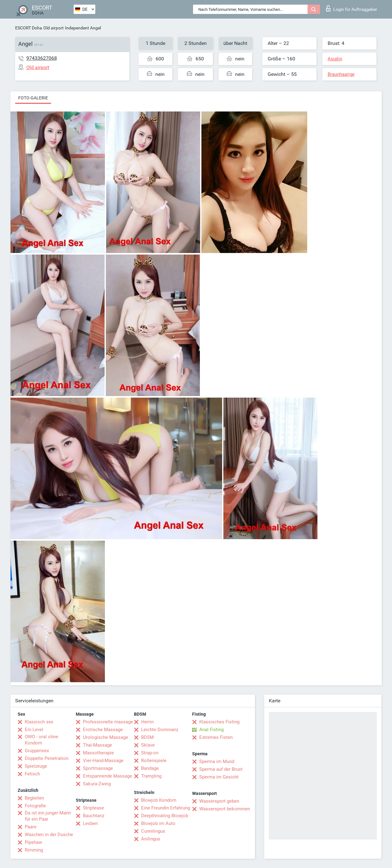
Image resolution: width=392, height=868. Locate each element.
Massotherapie (98, 753)
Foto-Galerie (33, 98)
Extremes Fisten (216, 737)
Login (352, 8)
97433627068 (42, 58)
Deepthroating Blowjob (165, 816)
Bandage (150, 768)
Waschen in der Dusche (49, 835)
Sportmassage (98, 768)
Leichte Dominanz (160, 730)
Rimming (34, 850)
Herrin (147, 722)
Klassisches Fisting (219, 722)
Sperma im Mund (217, 761)
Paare (31, 827)
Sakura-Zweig (97, 784)
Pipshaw (33, 842)
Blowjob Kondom (159, 800)
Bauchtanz (94, 816)
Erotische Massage (103, 730)
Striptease (93, 808)
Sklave (148, 745)
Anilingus (151, 839)
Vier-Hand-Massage (103, 761)
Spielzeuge (36, 766)
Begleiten (34, 798)
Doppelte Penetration (47, 758)
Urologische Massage (106, 737)
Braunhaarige (341, 74)
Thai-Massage (97, 745)
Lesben (90, 823)
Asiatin (335, 59)
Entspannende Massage (108, 776)
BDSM (147, 737)
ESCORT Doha (29, 28)
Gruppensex (37, 751)
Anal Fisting (211, 730)
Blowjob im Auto (158, 823)
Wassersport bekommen (225, 809)
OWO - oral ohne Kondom (41, 740)
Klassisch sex (39, 722)
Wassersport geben (219, 801)
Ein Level (34, 730)
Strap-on (150, 753)
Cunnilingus (153, 831)
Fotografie (35, 806)
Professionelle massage (108, 722)
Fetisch (32, 774)
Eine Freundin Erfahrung (166, 808)
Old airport (54, 28)
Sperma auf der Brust (221, 769)
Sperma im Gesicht (219, 777)
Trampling (151, 776)
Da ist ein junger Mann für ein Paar (48, 816)
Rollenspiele (154, 761)
